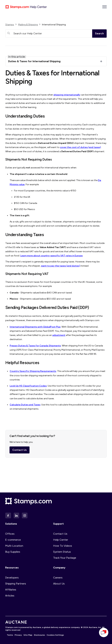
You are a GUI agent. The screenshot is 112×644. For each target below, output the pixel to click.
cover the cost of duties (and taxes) (80, 147)
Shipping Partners (16, 584)
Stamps (10, 25)
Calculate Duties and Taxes (25, 405)
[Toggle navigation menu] (104, 7)
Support (58, 524)
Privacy (18, 635)
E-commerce (13, 540)
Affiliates (11, 590)
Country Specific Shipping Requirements (33, 371)
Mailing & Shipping (28, 25)
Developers (12, 578)
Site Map (28, 635)
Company (59, 568)
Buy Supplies (13, 552)
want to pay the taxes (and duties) (60, 266)
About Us (59, 584)
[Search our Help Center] (49, 34)
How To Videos (63, 546)
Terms (10, 635)
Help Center (61, 540)
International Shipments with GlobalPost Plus (35, 327)
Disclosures (39, 635)
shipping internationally (67, 95)
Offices (10, 534)
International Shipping (54, 25)
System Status (62, 552)
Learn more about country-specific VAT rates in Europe (51, 256)
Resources (12, 568)
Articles (10, 596)
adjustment (59, 335)
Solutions (11, 524)
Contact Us (19, 451)
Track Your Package (65, 558)
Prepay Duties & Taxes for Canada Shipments (35, 346)
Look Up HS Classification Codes (28, 386)
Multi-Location (14, 546)
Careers (58, 578)
